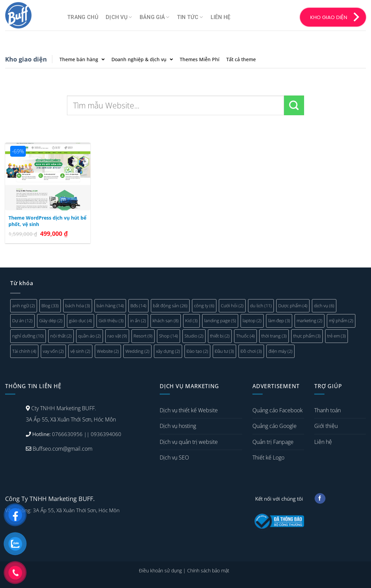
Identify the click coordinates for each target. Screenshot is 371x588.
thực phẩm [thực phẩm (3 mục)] (307, 336)
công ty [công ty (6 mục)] (204, 306)
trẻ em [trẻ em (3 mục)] (337, 336)
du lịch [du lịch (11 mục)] (261, 306)
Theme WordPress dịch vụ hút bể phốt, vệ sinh (47, 221)
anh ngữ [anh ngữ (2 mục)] (24, 306)
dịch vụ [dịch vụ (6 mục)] (324, 306)
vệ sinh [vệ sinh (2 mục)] (80, 351)
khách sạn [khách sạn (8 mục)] (166, 321)
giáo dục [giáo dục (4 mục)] (81, 321)
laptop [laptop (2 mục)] (252, 321)
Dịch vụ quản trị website (189, 442)
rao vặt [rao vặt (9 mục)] (117, 336)
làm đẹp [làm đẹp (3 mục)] (279, 321)
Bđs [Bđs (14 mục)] (138, 306)
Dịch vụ (119, 17)
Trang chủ (83, 17)
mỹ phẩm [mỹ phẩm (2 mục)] (341, 321)
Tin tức (190, 17)
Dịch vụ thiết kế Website (189, 410)
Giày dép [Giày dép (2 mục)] (51, 321)
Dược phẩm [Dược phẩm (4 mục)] (293, 306)
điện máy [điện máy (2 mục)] (280, 351)
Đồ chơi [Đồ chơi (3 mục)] (251, 351)
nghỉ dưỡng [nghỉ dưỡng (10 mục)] (28, 336)
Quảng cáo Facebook (278, 410)
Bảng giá (155, 17)
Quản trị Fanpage (273, 442)
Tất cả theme (241, 59)
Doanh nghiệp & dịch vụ (142, 59)
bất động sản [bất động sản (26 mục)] (170, 306)
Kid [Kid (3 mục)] (191, 321)
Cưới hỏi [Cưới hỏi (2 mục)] (232, 306)
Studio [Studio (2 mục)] (194, 336)
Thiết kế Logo (268, 457)
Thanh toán (328, 410)
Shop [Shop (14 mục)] (169, 336)
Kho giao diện (26, 59)
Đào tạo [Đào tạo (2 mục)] (197, 351)
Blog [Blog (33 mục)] (50, 306)
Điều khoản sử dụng (160, 570)
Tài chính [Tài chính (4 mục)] (24, 351)
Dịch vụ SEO (174, 457)
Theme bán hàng (82, 59)
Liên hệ (221, 17)
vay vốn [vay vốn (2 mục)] (53, 351)
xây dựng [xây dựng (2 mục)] (168, 351)
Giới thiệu (326, 426)
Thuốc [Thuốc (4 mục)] (245, 336)
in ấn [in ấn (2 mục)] (138, 321)
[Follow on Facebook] (320, 499)
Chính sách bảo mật (208, 570)
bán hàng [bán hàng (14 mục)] (110, 306)
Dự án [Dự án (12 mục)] (22, 321)
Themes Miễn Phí (200, 59)
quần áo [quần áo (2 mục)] (90, 336)
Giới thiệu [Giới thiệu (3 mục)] (111, 321)
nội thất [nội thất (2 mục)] (61, 336)
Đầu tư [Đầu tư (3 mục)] (224, 351)
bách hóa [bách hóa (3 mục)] (78, 306)
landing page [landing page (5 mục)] (220, 321)
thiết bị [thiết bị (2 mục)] (220, 336)
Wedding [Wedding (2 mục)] (137, 351)
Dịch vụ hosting (178, 426)
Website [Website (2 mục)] (108, 351)
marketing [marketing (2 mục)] (310, 321)
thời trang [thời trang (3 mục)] (274, 336)
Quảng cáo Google (275, 426)
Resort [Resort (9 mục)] (143, 336)
